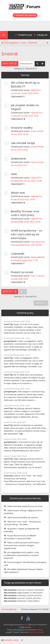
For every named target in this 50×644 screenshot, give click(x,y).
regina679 (36, 113)
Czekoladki (17, 254)
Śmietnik (10, 54)
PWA (33, 276)
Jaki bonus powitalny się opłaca (23, 517)
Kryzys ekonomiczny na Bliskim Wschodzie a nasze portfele (20, 537)
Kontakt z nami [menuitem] (10, 640)
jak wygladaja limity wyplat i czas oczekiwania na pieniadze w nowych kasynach (21, 555)
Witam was (18, 193)
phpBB (27, 625)
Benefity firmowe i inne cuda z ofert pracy (25, 213)
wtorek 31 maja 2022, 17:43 (25, 260)
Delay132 (35, 90)
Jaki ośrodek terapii (23, 143)
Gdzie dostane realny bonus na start (25, 506)
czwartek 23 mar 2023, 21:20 (25, 116)
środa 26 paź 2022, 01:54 (23, 199)
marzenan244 (38, 242)
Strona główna (9, 609)
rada (14, 174)
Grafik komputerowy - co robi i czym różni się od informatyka (27, 234)
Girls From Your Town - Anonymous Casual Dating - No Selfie (22, 523)
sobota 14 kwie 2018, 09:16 (28, 277)
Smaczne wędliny (22, 128)
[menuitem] (40, 35)
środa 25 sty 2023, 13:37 (27, 164)
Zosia (33, 131)
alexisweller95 (38, 257)
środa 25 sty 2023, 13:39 (27, 148)
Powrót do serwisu (25, 15)
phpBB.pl (39, 630)
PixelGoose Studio (36, 632)
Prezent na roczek (22, 272)
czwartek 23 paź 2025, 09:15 (25, 93)
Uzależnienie (18, 159)
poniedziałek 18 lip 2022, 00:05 (27, 245)
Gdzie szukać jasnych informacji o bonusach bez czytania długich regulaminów (22, 545)
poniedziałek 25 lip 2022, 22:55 (26, 222)
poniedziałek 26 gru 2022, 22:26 (26, 181)
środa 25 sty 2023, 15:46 (27, 133)
